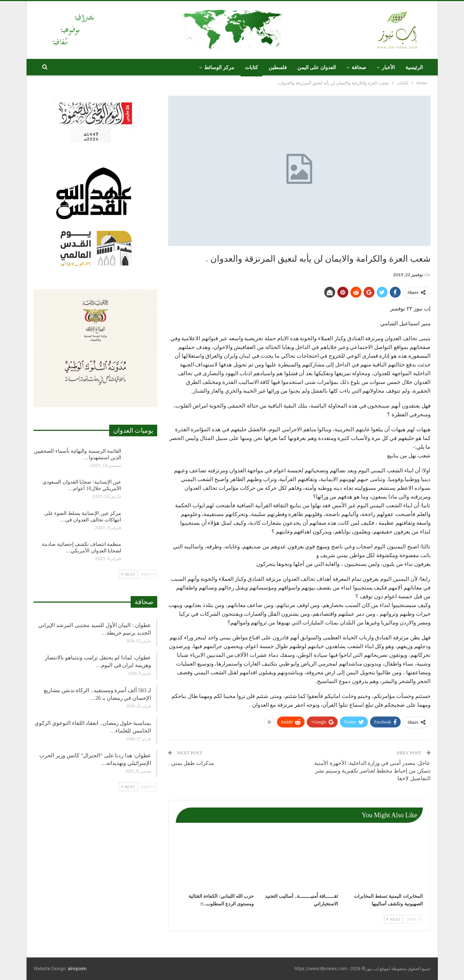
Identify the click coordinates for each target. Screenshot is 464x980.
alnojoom (77, 969)
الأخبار (388, 68)
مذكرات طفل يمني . (191, 763)
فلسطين (278, 68)
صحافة (359, 68)
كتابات (251, 68)
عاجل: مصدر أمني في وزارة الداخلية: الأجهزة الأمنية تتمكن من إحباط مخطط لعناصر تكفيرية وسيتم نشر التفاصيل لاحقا (372, 771)
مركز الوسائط (219, 68)
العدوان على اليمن (317, 68)
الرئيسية (414, 68)
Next (393, 919)
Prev (414, 919)
